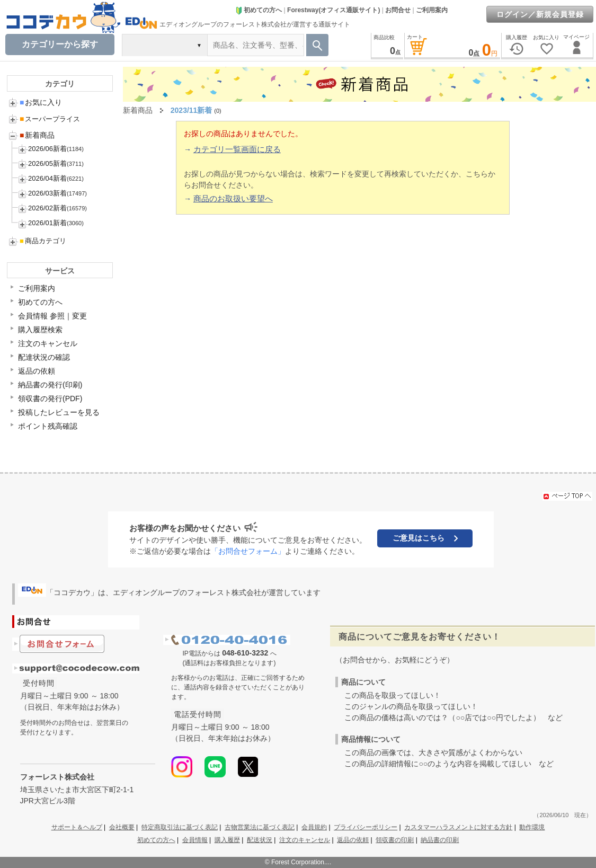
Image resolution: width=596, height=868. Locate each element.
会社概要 (122, 827)
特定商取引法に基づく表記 (180, 827)
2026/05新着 (47, 163)
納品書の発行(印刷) (50, 385)
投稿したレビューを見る (59, 412)
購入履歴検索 (40, 330)
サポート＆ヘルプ (77, 827)
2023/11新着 (192, 110)
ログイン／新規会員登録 (540, 14)
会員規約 (314, 827)
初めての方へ (259, 10)
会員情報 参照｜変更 (52, 316)
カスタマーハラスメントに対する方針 (458, 827)
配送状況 (260, 840)
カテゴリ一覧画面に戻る (237, 149)
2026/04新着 (47, 178)
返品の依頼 (37, 371)
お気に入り (41, 102)
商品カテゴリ (43, 241)
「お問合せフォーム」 (248, 551)
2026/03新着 (47, 193)
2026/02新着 (47, 208)
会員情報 (195, 840)
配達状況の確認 (44, 357)
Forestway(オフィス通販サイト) (333, 10)
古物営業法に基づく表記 (260, 827)
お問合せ (398, 10)
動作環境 (532, 827)
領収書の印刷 (395, 840)
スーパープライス (50, 119)
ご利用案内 (432, 10)
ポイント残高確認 (48, 426)
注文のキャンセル (48, 343)
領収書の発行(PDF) (50, 398)
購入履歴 (227, 840)
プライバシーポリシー (366, 827)
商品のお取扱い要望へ (233, 198)
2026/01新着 (47, 223)
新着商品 (37, 135)
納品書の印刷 (440, 840)
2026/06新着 (47, 149)
